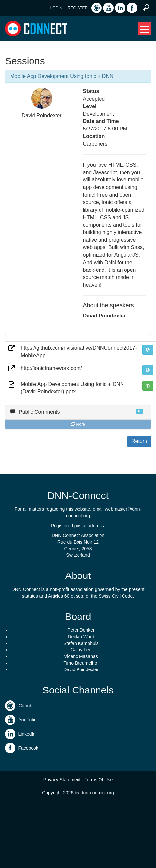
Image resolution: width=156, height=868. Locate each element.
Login (56, 8)
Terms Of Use (99, 780)
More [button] (78, 424)
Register (78, 8)
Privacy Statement (62, 780)
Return (139, 441)
